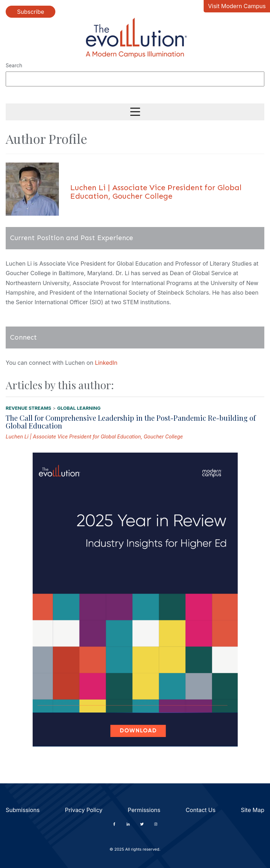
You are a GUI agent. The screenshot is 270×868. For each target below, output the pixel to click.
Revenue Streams (28, 408)
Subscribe (31, 12)
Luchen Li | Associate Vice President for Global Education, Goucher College (94, 436)
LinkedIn (106, 363)
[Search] (135, 79)
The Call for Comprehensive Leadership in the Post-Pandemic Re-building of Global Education (131, 422)
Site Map (253, 810)
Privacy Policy (84, 810)
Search (14, 65)
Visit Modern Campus (237, 6)
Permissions (144, 810)
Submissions (23, 810)
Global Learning (79, 408)
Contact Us (200, 810)
